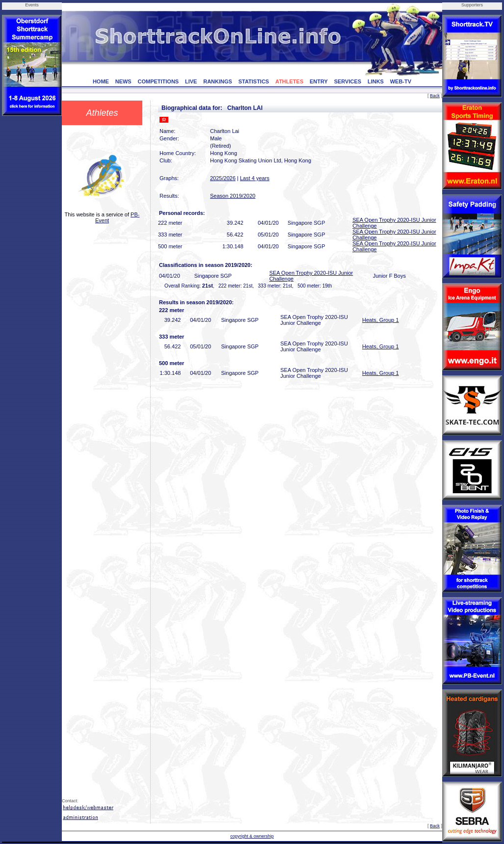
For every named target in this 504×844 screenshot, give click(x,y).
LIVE (191, 81)
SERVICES (348, 81)
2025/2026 (223, 178)
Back (435, 96)
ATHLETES (289, 81)
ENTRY (319, 81)
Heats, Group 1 (381, 320)
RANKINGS (218, 81)
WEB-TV (401, 81)
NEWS (123, 81)
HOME (101, 81)
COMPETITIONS (158, 81)
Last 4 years (255, 178)
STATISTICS (254, 81)
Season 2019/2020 (233, 196)
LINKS (376, 81)
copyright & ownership (252, 836)
